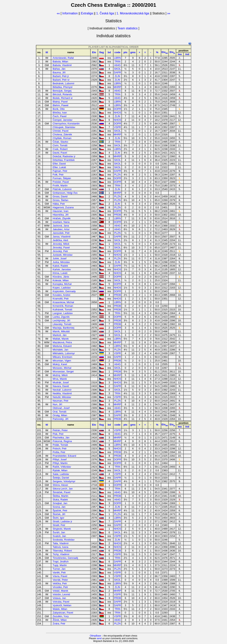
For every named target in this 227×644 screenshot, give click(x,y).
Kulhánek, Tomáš (62, 310)
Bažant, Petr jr (61, 76)
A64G (117, 65)
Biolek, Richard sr (63, 98)
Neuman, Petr (60, 401)
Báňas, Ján (59, 69)
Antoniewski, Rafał (63, 58)
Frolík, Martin (60, 186)
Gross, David (60, 196)
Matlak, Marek (61, 339)
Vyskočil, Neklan (62, 605)
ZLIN (118, 76)
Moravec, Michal (62, 368)
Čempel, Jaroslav (62, 120)
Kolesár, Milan (61, 280)
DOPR (118, 109)
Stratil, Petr (59, 525)
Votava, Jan (59, 598)
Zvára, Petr (59, 624)
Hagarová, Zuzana (63, 207)
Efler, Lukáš (59, 167)
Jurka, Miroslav (61, 262)
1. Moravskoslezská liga (133, 13)
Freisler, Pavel (61, 182)
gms (133, 52)
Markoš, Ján (60, 335)
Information (70, 13)
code (117, 52)
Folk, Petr (58, 175)
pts (125, 52)
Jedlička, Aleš (60, 240)
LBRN (117, 58)
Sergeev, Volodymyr (64, 481)
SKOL (117, 69)
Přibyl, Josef (60, 459)
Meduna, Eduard (62, 346)
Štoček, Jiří (59, 514)
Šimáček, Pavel (61, 492)
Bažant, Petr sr (61, 80)
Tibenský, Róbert (62, 551)
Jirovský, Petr (60, 251)
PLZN (117, 175)
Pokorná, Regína (62, 441)
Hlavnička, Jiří (61, 215)
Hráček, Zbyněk (61, 218)
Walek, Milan (60, 609)
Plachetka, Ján (61, 438)
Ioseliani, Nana (61, 222)
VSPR (117, 127)
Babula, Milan (60, 62)
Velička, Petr (60, 583)
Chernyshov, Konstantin (66, 124)
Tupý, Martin (60, 565)
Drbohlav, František (64, 160)
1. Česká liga (105, 13)
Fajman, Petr (60, 171)
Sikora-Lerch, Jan (63, 489)
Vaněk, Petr (59, 572)
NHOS (118, 113)
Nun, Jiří (57, 404)
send (99, 638)
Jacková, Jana (61, 226)
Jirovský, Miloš (61, 244)
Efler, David (59, 164)
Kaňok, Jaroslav (62, 269)
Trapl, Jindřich (61, 562)
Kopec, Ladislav (62, 288)
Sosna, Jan (59, 507)
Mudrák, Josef (61, 382)
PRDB (118, 215)
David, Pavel (60, 153)
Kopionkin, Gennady (64, 291)
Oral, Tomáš (59, 412)
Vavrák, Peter (60, 580)
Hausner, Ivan (60, 211)
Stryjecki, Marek (62, 529)
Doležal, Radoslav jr (64, 156)
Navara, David (61, 386)
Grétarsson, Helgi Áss (65, 193)
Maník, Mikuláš (61, 331)
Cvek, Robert (60, 149)
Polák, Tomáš (60, 445)
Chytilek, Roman (62, 138)
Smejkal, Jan (60, 503)
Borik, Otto (59, 109)
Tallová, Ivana (60, 547)
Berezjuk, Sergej (62, 91)
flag (102, 52)
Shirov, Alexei (60, 485)
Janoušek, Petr (61, 233)
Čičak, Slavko (60, 142)
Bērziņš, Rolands (62, 94)
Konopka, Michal (62, 284)
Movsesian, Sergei (63, 372)
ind (187, 54)
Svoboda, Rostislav (64, 540)
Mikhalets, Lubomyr (64, 353)
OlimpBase (95, 636)
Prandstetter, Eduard (64, 456)
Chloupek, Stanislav (64, 127)
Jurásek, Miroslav (63, 255)
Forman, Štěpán (62, 178)
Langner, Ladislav (63, 313)
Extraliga (87, 13)
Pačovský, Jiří (60, 419)
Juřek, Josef (59, 258)
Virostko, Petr (60, 587)
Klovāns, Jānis (61, 277)
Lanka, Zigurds (61, 317)
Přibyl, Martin (60, 463)
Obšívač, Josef (61, 408)
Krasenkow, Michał (63, 302)
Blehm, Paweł (60, 105)
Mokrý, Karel (60, 364)
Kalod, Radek (60, 266)
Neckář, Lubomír (62, 390)
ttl (47, 52)
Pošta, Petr (59, 452)
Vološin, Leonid (61, 594)
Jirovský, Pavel (61, 248)
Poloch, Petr (60, 448)
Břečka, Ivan (60, 113)
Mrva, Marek (60, 379)
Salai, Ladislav (61, 474)
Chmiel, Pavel (60, 131)
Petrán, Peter (60, 430)
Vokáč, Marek (60, 591)
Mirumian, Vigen (62, 361)
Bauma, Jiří (59, 72)
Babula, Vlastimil (62, 65)
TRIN (117, 62)
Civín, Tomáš (60, 145)
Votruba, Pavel (61, 602)
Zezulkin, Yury (61, 616)
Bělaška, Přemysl (62, 87)
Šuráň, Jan (59, 532)
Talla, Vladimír (61, 543)
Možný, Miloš (60, 375)
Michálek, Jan (60, 350)
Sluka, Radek (60, 500)
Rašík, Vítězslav (62, 467)
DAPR (118, 72)
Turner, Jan (59, 569)
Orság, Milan (60, 415)
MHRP (117, 87)
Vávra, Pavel (60, 576)
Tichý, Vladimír (61, 554)
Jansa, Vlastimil (61, 237)
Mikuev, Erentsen (62, 357)
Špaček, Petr (60, 510)
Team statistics (128, 28)
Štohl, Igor (58, 518)
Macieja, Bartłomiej (63, 328)
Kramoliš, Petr (61, 299)
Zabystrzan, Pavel (63, 613)
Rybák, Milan (60, 470)
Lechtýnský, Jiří (61, 320)
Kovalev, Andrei (61, 295)
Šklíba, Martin (60, 496)
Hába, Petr (59, 204)
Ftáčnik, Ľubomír (62, 189)
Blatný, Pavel (60, 102)
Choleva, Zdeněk (62, 134)
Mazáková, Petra (62, 342)
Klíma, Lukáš (60, 273)
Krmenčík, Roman (63, 306)
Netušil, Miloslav (62, 397)
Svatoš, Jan (59, 536)
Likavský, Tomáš (62, 324)
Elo (94, 52)
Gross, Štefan (60, 200)
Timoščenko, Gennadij (65, 558)
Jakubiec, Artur (61, 229)
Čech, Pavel (59, 116)
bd (109, 52)
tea (180, 54)
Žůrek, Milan (60, 620)
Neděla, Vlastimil (62, 393)
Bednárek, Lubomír (63, 83)
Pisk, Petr (58, 434)
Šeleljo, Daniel (61, 478)
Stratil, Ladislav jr (62, 521)
